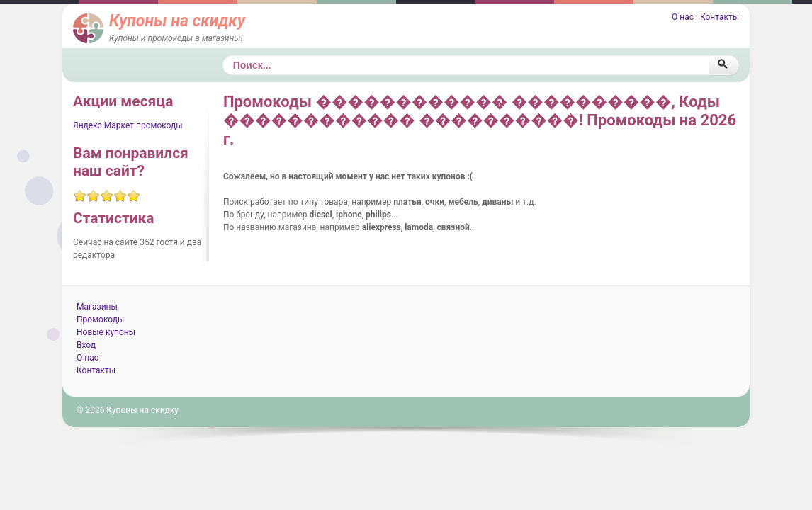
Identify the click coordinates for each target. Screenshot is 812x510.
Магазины (97, 307)
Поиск (223, 56)
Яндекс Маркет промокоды (128, 125)
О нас (683, 17)
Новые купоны (106, 332)
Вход (86, 345)
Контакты (720, 17)
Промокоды (100, 319)
